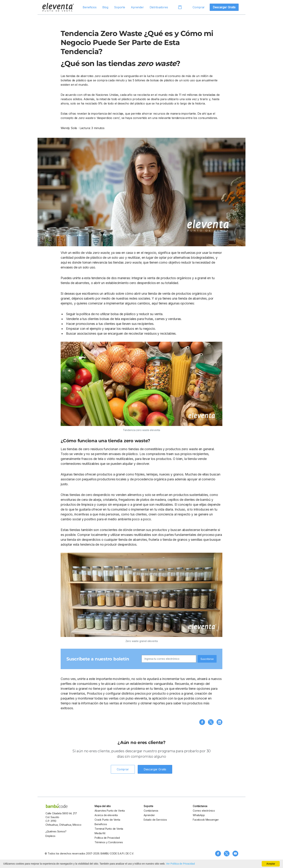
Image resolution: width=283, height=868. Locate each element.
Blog (105, 7)
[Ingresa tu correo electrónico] (169, 659)
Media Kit (100, 833)
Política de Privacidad (107, 838)
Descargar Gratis (224, 7)
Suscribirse (207, 659)
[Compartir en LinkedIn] (219, 722)
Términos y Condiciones (109, 842)
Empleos (50, 836)
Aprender (137, 7)
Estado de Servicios (155, 820)
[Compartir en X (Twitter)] (211, 722)
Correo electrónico (204, 811)
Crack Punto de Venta (107, 820)
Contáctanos (151, 811)
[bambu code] (57, 806)
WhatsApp (199, 815)
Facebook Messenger (206, 820)
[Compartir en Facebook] (202, 722)
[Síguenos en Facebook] (218, 854)
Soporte (120, 7)
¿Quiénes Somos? (56, 831)
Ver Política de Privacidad (180, 864)
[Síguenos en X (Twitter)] (227, 854)
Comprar (199, 7)
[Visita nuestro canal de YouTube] (235, 854)
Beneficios (90, 7)
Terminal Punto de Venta (109, 829)
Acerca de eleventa (106, 815)
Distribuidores (159, 7)
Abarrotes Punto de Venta (110, 811)
